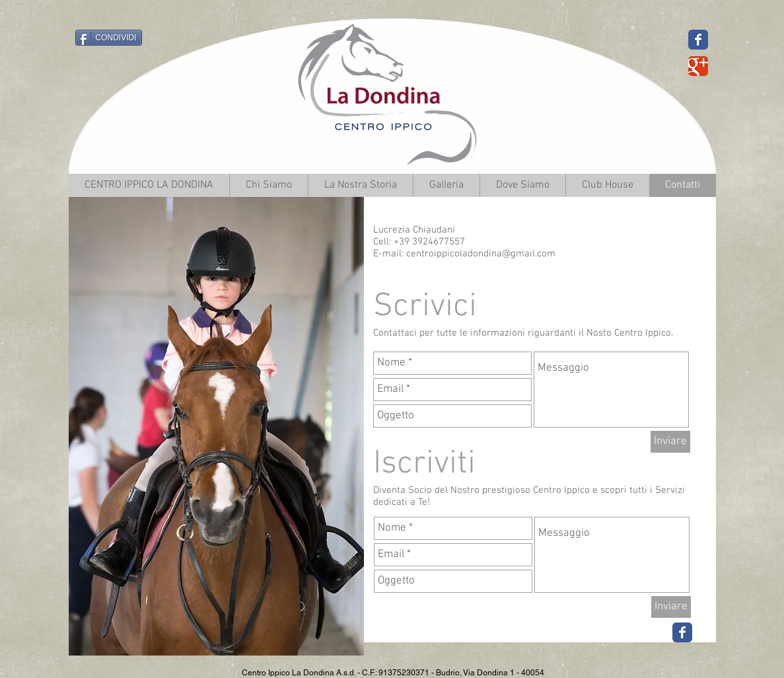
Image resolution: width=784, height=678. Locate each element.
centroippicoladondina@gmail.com (481, 254)
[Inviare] (670, 442)
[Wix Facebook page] (682, 632)
